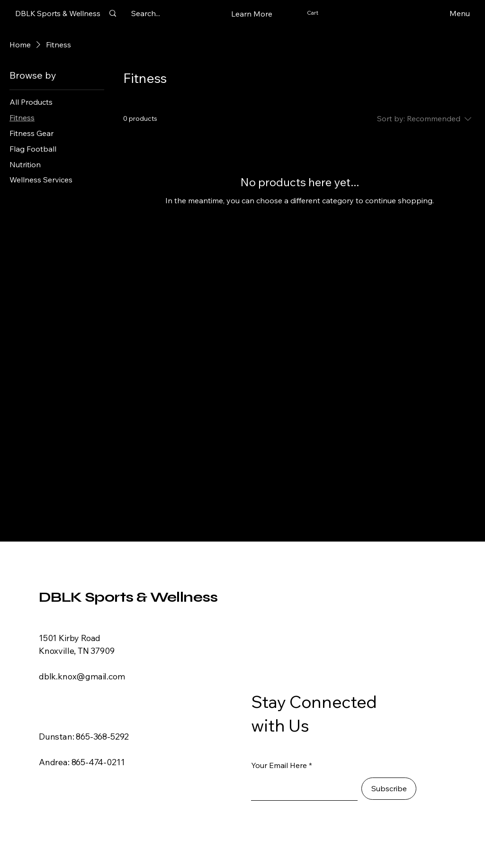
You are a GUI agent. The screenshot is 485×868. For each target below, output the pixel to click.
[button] (252, 14)
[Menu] (445, 13)
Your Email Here (279, 765)
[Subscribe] (389, 789)
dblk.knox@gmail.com (82, 676)
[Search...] (145, 13)
